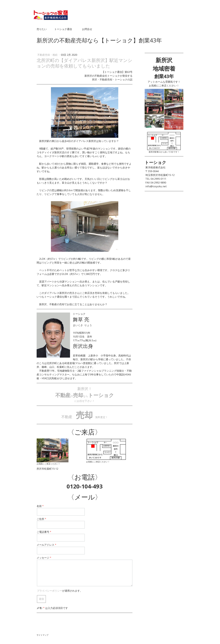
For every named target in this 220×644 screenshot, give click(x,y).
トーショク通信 (63, 29)
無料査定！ (100, 417)
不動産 (67, 417)
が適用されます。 (60, 591)
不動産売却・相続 (48, 55)
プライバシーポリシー (50, 591)
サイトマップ (43, 635)
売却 (84, 415)
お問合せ (87, 29)
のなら (85, 396)
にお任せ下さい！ (85, 401)
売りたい (42, 29)
